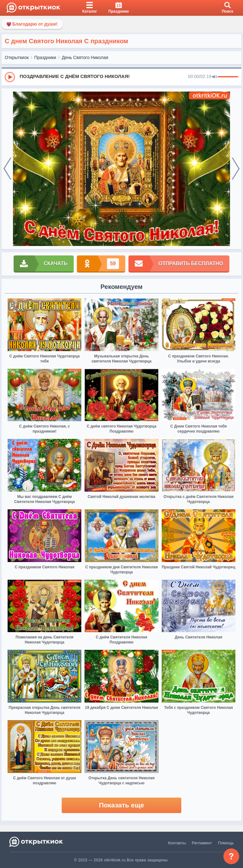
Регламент (202, 843)
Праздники (45, 57)
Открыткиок (17, 57)
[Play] (10, 77)
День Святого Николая (85, 57)
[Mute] (215, 77)
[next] (236, 169)
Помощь (226, 843)
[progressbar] (228, 77)
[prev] (7, 169)
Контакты (177, 843)
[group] (121, 77)
